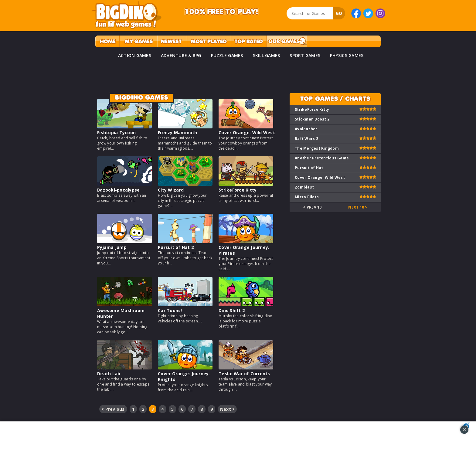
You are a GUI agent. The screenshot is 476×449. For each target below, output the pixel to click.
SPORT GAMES (305, 55)
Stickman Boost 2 (312, 119)
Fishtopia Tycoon (116, 133)
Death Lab (109, 374)
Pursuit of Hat (309, 168)
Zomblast (304, 187)
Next (227, 409)
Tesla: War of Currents (244, 374)
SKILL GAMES (267, 55)
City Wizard (171, 190)
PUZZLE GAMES (227, 55)
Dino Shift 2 (232, 310)
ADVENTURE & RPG (181, 55)
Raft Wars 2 (306, 139)
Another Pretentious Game (322, 158)
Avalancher (306, 129)
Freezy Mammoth (178, 133)
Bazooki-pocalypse (118, 190)
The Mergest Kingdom (317, 148)
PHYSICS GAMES (347, 55)
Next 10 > (358, 207)
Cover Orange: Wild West (247, 133)
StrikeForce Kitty (238, 190)
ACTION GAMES (135, 55)
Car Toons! (170, 310)
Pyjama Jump (112, 247)
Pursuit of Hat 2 (176, 247)
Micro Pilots (307, 197)
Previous (113, 409)
